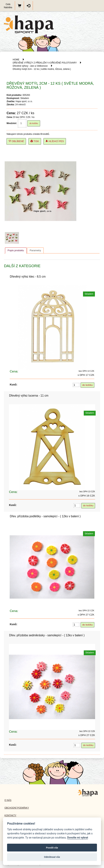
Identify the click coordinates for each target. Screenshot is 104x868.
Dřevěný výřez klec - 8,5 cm (28, 277)
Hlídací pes (55, 141)
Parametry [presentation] (35, 250)
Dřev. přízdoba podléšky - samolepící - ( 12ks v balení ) (45, 516)
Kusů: (13, 385)
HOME (16, 60)
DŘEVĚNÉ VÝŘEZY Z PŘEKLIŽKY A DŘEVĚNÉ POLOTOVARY (45, 63)
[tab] (16, 250)
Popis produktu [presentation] (16, 250)
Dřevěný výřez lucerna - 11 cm (29, 396)
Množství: (12, 123)
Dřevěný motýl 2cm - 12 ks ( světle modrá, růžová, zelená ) (42, 69)
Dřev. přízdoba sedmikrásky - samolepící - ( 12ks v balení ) (47, 635)
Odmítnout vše (52, 857)
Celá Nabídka (8, 6)
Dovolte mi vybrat (78, 838)
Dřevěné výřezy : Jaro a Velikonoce (30, 66)
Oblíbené (16, 141)
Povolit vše (52, 848)
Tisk (35, 141)
